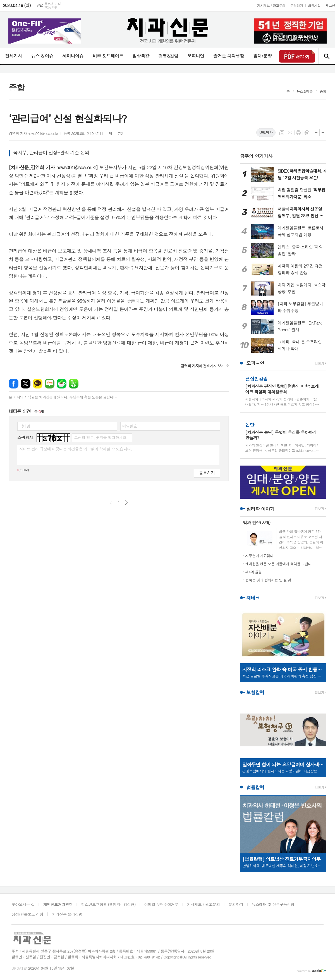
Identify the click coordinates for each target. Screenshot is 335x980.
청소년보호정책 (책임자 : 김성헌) (108, 904)
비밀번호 (130, 426)
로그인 (330, 5)
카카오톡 (38, 384)
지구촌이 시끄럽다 (259, 556)
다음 (126, 503)
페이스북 (14, 384)
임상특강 (141, 56)
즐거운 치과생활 (229, 56)
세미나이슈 (73, 56)
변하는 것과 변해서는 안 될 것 (268, 580)
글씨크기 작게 (323, 133)
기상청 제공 (51, 7)
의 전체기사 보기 (203, 366)
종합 (323, 91)
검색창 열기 (326, 56)
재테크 (253, 598)
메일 (290, 133)
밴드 (74, 384)
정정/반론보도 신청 (27, 914)
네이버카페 (62, 384)
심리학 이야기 (260, 509)
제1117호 (116, 133)
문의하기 (297, 5)
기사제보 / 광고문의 (271, 5)
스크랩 (307, 133)
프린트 (298, 133)
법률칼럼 (255, 787)
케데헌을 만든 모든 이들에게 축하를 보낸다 (278, 564)
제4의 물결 (253, 572)
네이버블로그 (50, 384)
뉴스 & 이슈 (42, 56)
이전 (111, 503)
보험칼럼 (255, 693)
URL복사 (266, 132)
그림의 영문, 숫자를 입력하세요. (101, 437)
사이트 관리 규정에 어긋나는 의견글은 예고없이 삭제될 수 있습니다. (76, 449)
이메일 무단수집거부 (161, 904)
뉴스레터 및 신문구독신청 (273, 904)
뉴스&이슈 (305, 91)
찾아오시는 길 (23, 904)
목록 (282, 133)
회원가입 (314, 5)
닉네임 (25, 426)
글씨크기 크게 (316, 133)
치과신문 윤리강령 (67, 914)
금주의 (256, 156)
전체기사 (13, 56)
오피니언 (196, 56)
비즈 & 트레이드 (108, 56)
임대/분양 (262, 56)
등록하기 (207, 473)
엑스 (26, 384)
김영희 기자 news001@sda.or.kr (33, 133)
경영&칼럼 (168, 56)
